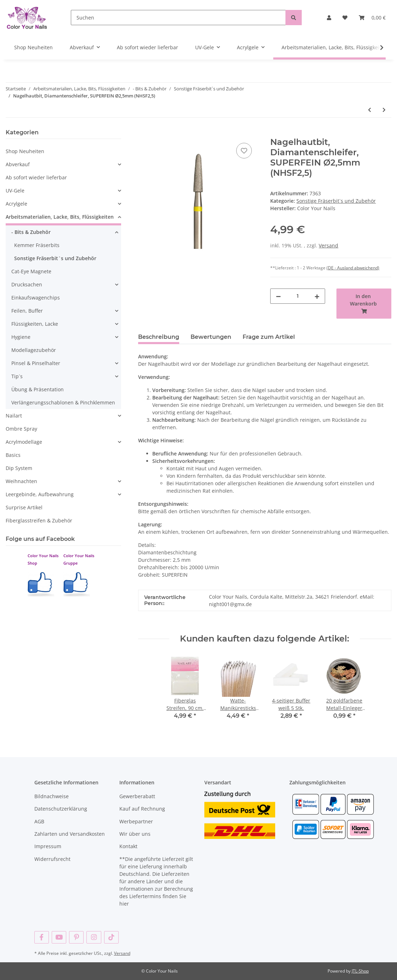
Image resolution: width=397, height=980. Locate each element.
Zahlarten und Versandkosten (70, 834)
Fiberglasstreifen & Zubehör (39, 520)
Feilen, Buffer (27, 311)
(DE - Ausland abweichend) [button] (353, 268)
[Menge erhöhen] (317, 296)
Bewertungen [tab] (211, 337)
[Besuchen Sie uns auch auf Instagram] (94, 937)
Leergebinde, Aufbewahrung (40, 494)
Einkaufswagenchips (36, 298)
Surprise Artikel (24, 507)
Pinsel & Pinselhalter (36, 363)
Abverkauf (18, 164)
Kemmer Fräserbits (37, 245)
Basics (13, 455)
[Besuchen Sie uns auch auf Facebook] (42, 937)
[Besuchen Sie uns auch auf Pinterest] (76, 937)
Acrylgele (16, 204)
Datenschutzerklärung (61, 809)
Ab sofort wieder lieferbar (36, 177)
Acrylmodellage (24, 442)
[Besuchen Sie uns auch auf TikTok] (111, 937)
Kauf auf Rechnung (142, 809)
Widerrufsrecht (52, 859)
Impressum (48, 846)
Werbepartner (136, 821)
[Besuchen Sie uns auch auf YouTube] (59, 937)
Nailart (14, 416)
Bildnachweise (52, 796)
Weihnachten (21, 481)
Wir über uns (135, 834)
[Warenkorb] (372, 18)
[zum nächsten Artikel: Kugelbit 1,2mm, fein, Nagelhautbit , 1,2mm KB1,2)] (384, 110)
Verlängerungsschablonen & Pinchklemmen (63, 402)
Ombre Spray (21, 429)
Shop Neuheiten (25, 151)
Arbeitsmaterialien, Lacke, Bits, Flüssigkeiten (60, 217)
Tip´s (17, 376)
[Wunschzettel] (345, 18)
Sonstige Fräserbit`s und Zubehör (336, 201)
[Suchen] (178, 18)
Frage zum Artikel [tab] (269, 337)
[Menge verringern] (278, 296)
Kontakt (128, 846)
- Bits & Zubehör (31, 232)
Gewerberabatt (137, 796)
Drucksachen (27, 284)
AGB (39, 821)
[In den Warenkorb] (144, 133)
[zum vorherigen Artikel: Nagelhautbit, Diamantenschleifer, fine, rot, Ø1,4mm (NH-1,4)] (370, 110)
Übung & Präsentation (38, 389)
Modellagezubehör (34, 350)
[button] (329, 18)
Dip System (19, 468)
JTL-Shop (360, 971)
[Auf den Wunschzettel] (244, 151)
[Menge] (298, 296)
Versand (328, 245)
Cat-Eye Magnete (31, 271)
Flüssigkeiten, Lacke (35, 324)
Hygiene (21, 337)
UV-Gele (15, 191)
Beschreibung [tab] (159, 337)
